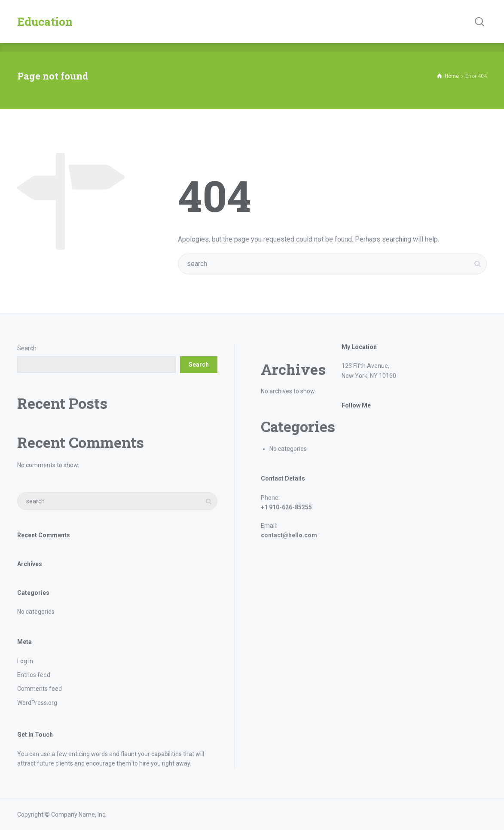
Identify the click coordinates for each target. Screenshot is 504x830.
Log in (25, 661)
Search (27, 348)
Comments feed (40, 689)
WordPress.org (37, 703)
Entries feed (34, 675)
